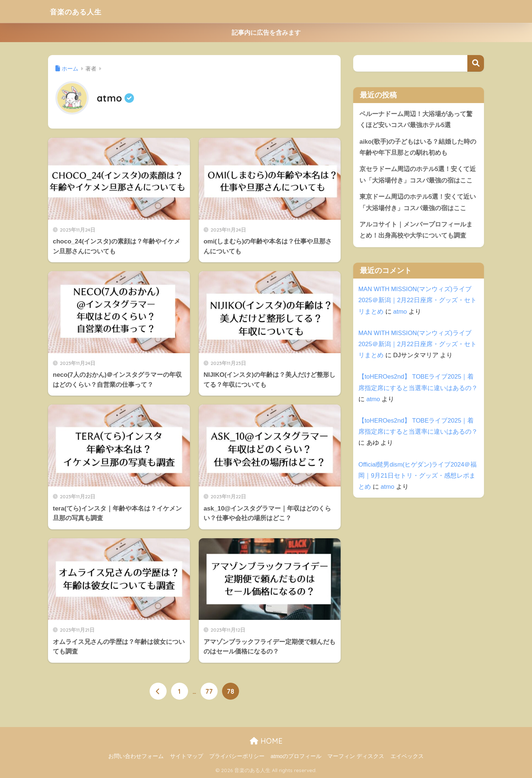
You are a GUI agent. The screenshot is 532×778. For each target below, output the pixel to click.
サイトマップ (187, 756)
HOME (266, 741)
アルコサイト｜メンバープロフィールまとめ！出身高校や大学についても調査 (416, 231)
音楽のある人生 (81, 11)
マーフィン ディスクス (356, 756)
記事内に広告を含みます (266, 33)
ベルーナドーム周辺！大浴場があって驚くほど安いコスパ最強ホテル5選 (416, 120)
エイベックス (407, 756)
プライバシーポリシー (237, 756)
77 (209, 692)
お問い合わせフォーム (136, 756)
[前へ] (158, 692)
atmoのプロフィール (296, 756)
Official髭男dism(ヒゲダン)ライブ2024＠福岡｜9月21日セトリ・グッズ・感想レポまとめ (418, 477)
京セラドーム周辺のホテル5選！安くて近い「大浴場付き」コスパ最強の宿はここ (418, 175)
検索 (476, 63)
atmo (400, 313)
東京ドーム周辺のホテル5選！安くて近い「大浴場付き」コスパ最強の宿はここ (418, 203)
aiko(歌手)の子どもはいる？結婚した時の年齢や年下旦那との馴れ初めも (418, 147)
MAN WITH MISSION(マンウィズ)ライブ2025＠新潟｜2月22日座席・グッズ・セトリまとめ (417, 301)
